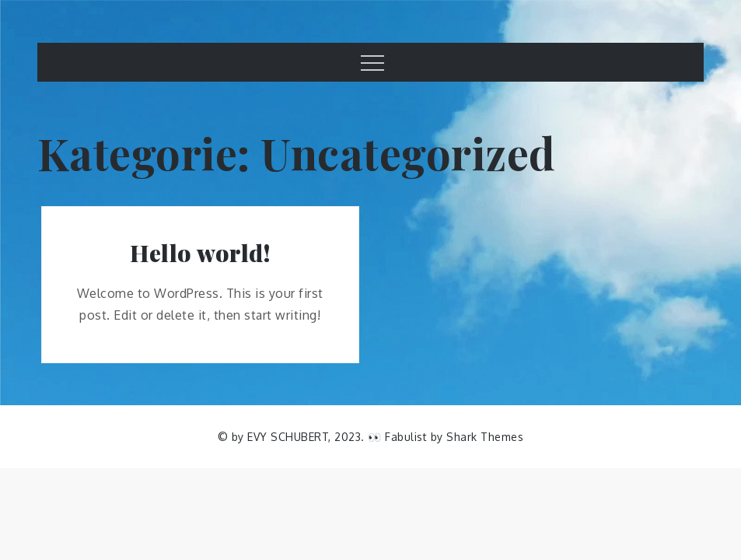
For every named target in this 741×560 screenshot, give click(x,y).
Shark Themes (485, 437)
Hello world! (200, 253)
